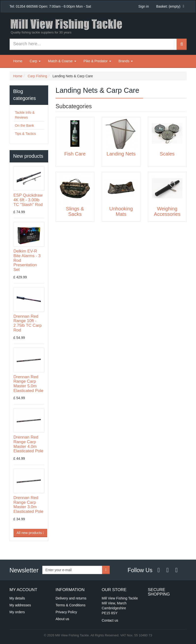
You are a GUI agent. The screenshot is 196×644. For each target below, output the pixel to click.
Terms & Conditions (70, 605)
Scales (167, 154)
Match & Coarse (62, 61)
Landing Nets (121, 154)
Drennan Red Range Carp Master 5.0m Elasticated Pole (29, 384)
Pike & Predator (97, 61)
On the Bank (25, 126)
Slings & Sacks (75, 211)
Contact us (110, 620)
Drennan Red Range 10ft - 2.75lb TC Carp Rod (28, 323)
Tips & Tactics (26, 134)
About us (62, 619)
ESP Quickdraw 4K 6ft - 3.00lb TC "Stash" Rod (28, 200)
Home (18, 61)
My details (17, 598)
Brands (126, 61)
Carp (35, 61)
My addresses (20, 605)
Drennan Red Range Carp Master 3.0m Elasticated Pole (29, 505)
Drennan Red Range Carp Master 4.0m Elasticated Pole (29, 444)
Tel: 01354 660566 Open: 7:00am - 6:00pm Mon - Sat (50, 6)
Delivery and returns (71, 598)
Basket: (168, 6)
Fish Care (75, 154)
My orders (17, 612)
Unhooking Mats (121, 211)
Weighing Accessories (167, 211)
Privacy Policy (66, 612)
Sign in (144, 6)
